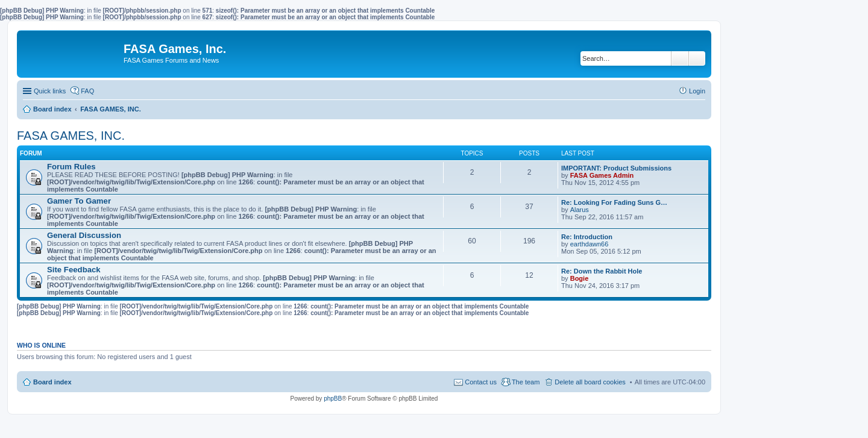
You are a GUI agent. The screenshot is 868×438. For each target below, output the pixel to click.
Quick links (50, 91)
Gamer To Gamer (79, 201)
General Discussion (84, 235)
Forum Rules (71, 167)
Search (680, 58)
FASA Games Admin (602, 175)
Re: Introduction (587, 237)
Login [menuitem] (697, 91)
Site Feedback (74, 270)
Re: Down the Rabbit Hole (602, 271)
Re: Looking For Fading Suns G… (614, 202)
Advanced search (697, 58)
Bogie (580, 278)
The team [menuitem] (526, 382)
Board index (52, 382)
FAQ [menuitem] (87, 91)
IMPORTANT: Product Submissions (616, 168)
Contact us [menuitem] (481, 382)
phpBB (333, 399)
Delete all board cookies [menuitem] (590, 382)
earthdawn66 (590, 244)
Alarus (580, 210)
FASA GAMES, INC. (71, 136)
